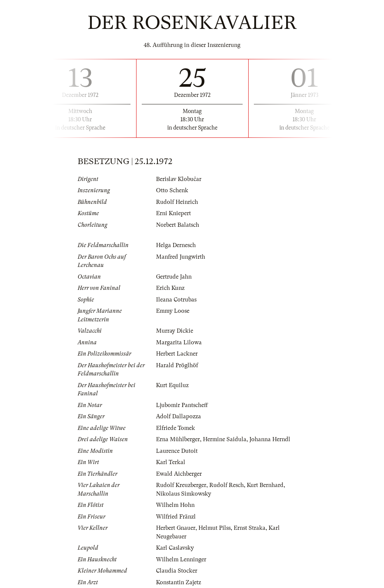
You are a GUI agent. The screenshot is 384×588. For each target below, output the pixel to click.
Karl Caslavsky (175, 548)
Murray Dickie (175, 331)
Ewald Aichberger (179, 474)
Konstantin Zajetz (178, 582)
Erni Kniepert (173, 213)
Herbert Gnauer (176, 528)
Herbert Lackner (177, 354)
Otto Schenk (172, 190)
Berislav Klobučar (179, 179)
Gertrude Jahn (174, 277)
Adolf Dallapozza (178, 416)
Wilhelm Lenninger (181, 559)
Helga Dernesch (176, 245)
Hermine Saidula (225, 439)
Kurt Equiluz (172, 385)
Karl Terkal (171, 462)
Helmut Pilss (214, 528)
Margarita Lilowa (179, 342)
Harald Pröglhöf (177, 365)
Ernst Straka (250, 528)
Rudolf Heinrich (177, 202)
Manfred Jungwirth (181, 257)
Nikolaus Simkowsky (184, 494)
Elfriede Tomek (175, 428)
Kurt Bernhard (265, 485)
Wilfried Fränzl (176, 517)
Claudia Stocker (177, 571)
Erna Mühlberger (178, 439)
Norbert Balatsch (178, 225)
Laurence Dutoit (177, 451)
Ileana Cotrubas (176, 300)
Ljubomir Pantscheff (182, 405)
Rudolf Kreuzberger (181, 485)
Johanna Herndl (270, 439)
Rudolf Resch (226, 485)
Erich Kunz (170, 288)
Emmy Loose (173, 311)
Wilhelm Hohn (175, 505)
